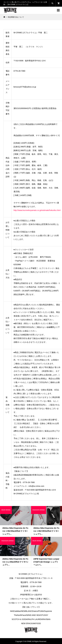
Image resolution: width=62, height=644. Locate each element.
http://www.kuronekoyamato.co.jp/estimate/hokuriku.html (37, 210)
